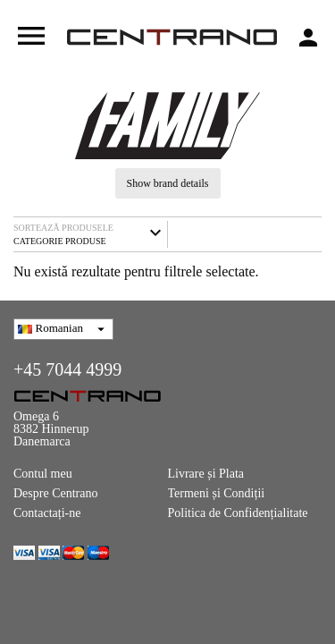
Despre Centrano (55, 493)
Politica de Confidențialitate (238, 513)
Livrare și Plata (206, 474)
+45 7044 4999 (67, 369)
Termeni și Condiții (217, 493)
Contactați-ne (47, 513)
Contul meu (43, 474)
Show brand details (168, 183)
